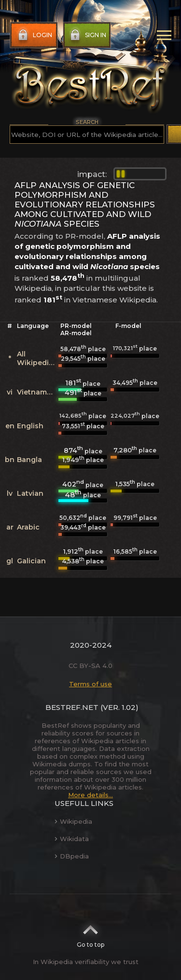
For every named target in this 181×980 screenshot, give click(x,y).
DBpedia (72, 856)
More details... (90, 795)
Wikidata (72, 839)
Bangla (29, 460)
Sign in (87, 35)
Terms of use (90, 684)
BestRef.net (72, 707)
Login (34, 35)
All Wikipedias (37, 358)
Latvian (30, 493)
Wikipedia (73, 821)
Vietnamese (38, 392)
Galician (31, 561)
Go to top (90, 933)
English (30, 426)
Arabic (28, 527)
